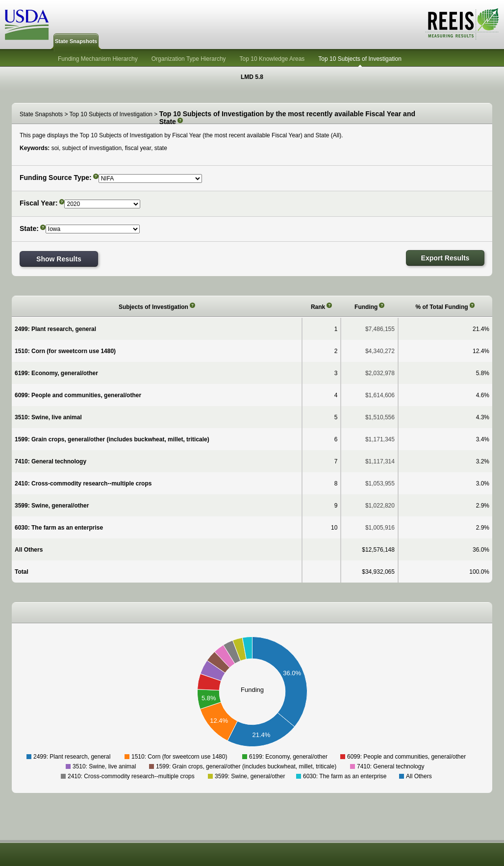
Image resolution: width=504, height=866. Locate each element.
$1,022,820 (380, 506)
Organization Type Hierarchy (189, 59)
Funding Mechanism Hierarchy (98, 59)
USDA (27, 25)
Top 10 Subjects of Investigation (360, 59)
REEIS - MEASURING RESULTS (462, 24)
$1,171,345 (380, 439)
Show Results (59, 259)
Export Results (445, 258)
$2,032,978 (380, 373)
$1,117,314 (380, 461)
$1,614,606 (380, 395)
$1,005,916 (380, 528)
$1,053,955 (380, 484)
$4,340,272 (380, 351)
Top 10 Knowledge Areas (272, 59)
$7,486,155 (380, 329)
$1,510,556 (380, 417)
